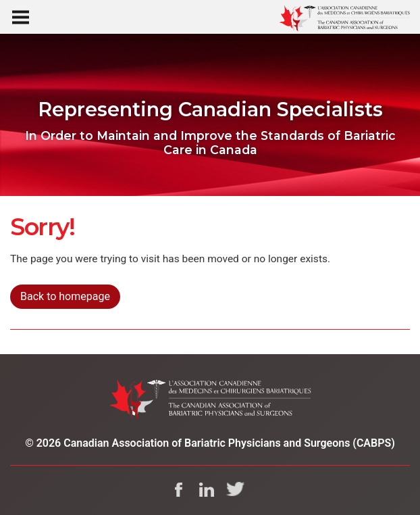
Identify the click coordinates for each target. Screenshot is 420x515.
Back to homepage (65, 296)
